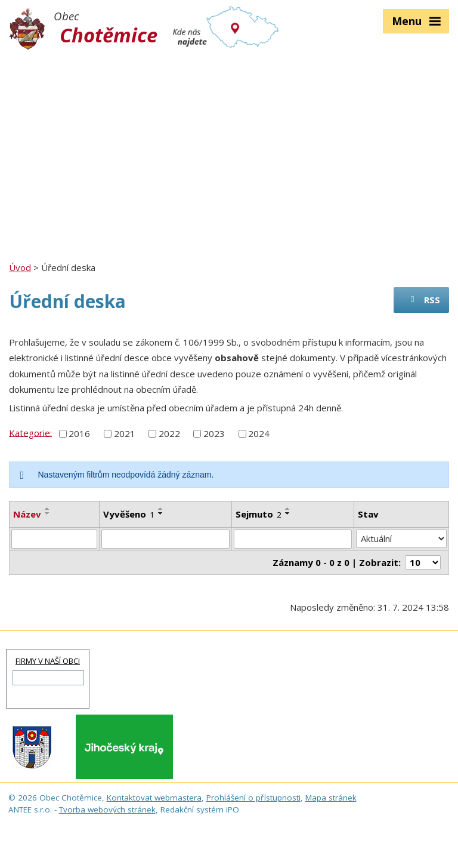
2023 (214, 433)
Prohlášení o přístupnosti (253, 798)
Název (27, 514)
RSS (423, 300)
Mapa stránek (331, 798)
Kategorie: (30, 432)
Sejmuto (259, 514)
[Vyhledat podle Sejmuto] (293, 539)
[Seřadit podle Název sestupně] (48, 513)
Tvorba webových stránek (107, 809)
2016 (79, 433)
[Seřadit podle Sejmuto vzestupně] (288, 509)
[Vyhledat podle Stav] (401, 539)
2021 (125, 433)
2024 (259, 433)
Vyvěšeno (129, 514)
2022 (169, 433)
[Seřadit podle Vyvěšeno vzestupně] (161, 509)
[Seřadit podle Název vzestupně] (48, 509)
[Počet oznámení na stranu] (423, 562)
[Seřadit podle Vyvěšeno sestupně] (161, 513)
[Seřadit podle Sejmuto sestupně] (288, 513)
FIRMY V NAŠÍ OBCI (48, 661)
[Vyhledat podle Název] (54, 539)
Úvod (20, 267)
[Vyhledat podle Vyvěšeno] (165, 539)
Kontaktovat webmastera (154, 798)
